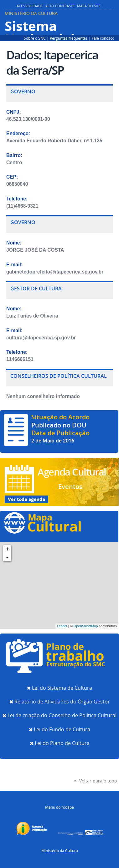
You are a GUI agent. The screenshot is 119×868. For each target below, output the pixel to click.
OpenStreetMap (86, 626)
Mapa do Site (89, 6)
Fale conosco (103, 38)
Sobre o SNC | (37, 38)
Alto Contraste (60, 6)
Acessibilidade (30, 6)
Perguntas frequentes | (71, 38)
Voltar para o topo (98, 781)
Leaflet (62, 626)
